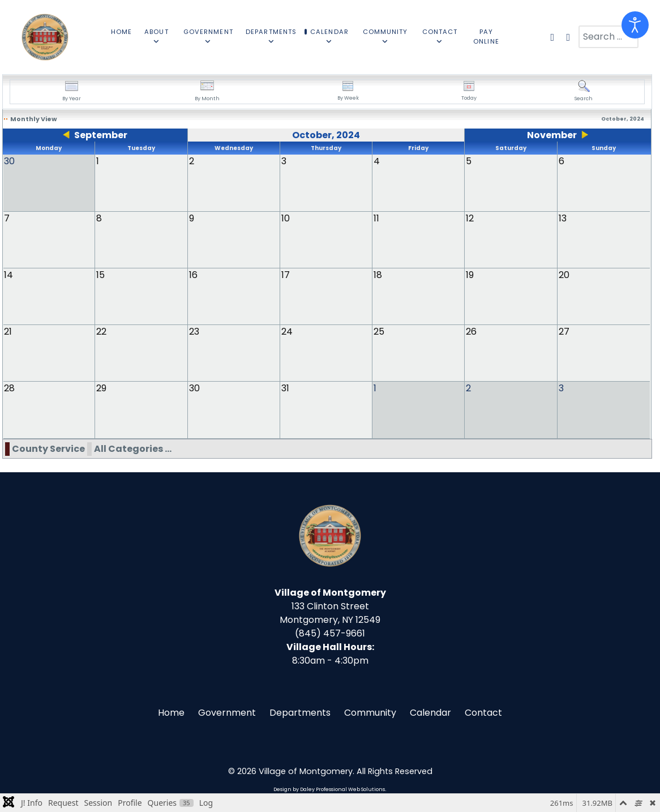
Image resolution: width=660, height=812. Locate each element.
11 (376, 218)
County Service (48, 449)
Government (227, 713)
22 (101, 332)
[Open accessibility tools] (635, 25)
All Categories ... (133, 449)
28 (9, 388)
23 (194, 332)
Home (171, 713)
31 (285, 388)
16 (193, 275)
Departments (300, 713)
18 (378, 275)
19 (470, 275)
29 (101, 388)
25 (379, 332)
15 (100, 275)
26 (471, 332)
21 (8, 332)
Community (370, 713)
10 (286, 218)
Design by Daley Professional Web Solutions (329, 789)
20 (564, 275)
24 (287, 332)
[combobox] (608, 37)
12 (470, 218)
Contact (483, 713)
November (552, 135)
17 (286, 275)
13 (563, 218)
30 (194, 388)
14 (8, 275)
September (101, 135)
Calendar (430, 713)
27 (564, 332)
